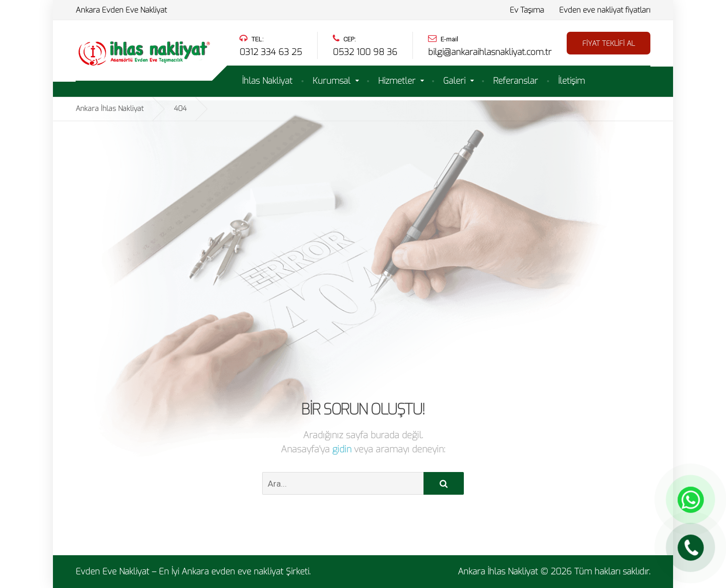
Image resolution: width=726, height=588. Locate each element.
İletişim (571, 81)
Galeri (454, 81)
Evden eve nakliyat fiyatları (605, 10)
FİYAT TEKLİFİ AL (609, 44)
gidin (343, 449)
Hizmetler (397, 81)
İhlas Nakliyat (267, 81)
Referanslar (516, 81)
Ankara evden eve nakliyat (232, 572)
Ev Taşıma (527, 10)
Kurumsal (331, 81)
